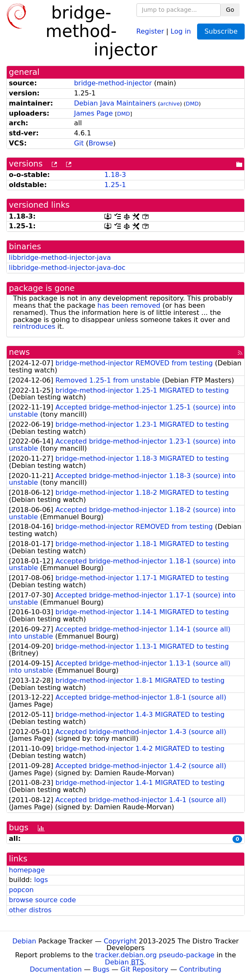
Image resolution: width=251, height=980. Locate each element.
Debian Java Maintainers (115, 103)
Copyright (120, 941)
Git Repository (144, 969)
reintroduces (34, 326)
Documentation (56, 969)
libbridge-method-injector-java (60, 258)
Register (150, 31)
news (19, 352)
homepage (27, 870)
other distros (30, 910)
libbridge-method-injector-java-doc (67, 268)
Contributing (200, 969)
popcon (21, 890)
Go (230, 10)
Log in (181, 31)
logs (41, 880)
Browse (101, 143)
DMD (192, 104)
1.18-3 (115, 175)
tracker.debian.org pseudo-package (155, 955)
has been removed (129, 305)
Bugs (101, 969)
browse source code (42, 900)
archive (170, 104)
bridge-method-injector (113, 83)
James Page (93, 113)
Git (79, 143)
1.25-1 (115, 185)
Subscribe (221, 31)
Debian (24, 941)
